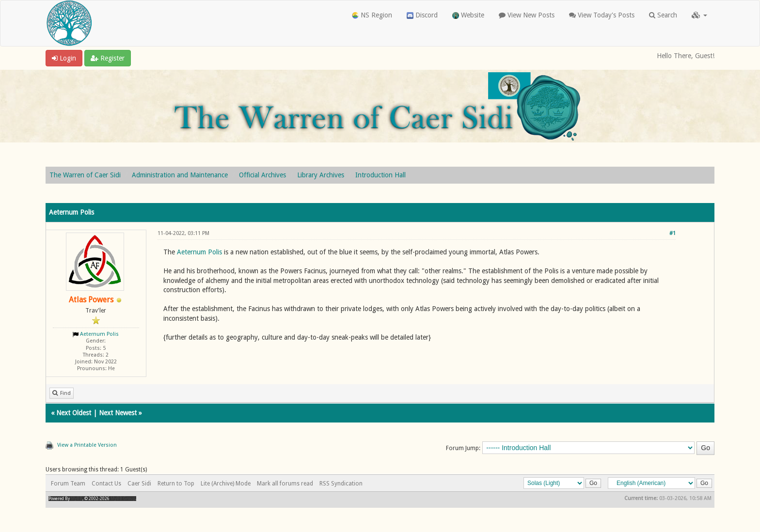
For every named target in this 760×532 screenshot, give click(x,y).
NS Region (372, 15)
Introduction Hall (380, 175)
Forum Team (68, 484)
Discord (422, 15)
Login (64, 58)
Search (663, 15)
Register (108, 58)
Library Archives (321, 175)
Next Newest (118, 413)
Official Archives (262, 175)
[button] (699, 15)
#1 (673, 233)
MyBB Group (123, 499)
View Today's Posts (602, 15)
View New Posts (527, 15)
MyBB (77, 499)
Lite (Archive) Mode (226, 484)
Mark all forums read (285, 484)
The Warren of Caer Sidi (85, 175)
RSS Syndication (341, 484)
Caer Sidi (139, 484)
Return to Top (176, 484)
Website (468, 15)
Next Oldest (74, 413)
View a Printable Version (87, 445)
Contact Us (106, 484)
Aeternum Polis (99, 334)
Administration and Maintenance (180, 175)
